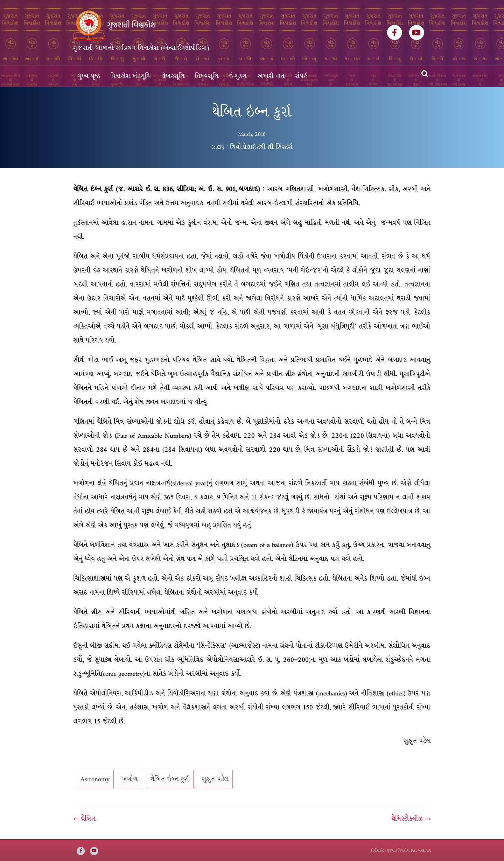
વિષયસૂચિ (207, 76)
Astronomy (95, 779)
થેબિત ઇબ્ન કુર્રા (170, 779)
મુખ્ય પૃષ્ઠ (89, 76)
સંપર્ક (301, 76)
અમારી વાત (271, 76)
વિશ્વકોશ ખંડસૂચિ (131, 76)
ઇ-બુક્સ (238, 76)
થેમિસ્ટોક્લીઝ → (411, 819)
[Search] (425, 74)
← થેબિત (85, 819)
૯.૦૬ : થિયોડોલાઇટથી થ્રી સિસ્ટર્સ (252, 147)
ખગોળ (130, 779)
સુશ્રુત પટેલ (215, 779)
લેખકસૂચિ (173, 76)
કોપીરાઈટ (377, 850)
